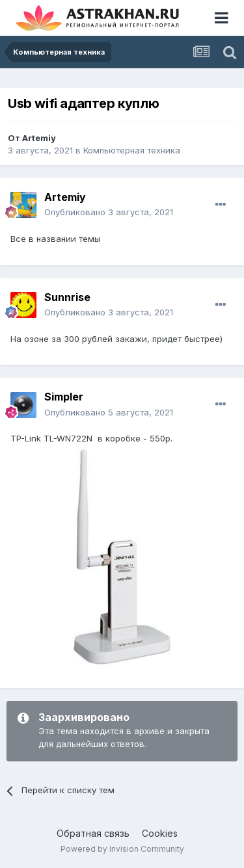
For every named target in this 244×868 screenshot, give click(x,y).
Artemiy (39, 138)
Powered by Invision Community (122, 849)
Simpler (64, 397)
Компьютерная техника (132, 150)
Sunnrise (67, 297)
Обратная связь (93, 833)
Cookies (160, 833)
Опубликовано (109, 212)
